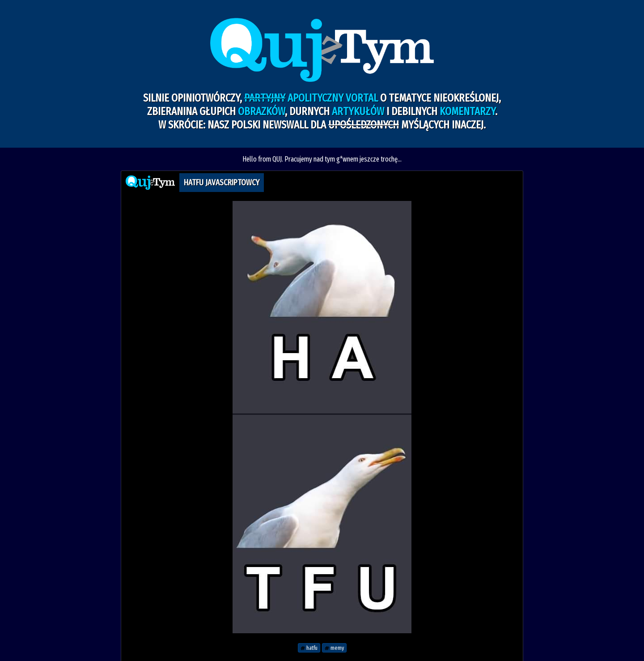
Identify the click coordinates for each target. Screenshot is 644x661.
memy (334, 648)
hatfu (309, 648)
